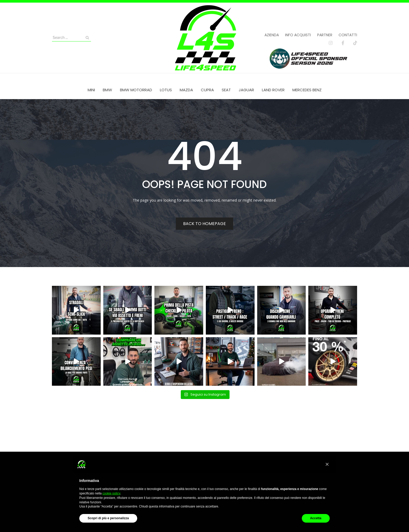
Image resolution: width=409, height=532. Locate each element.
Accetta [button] (316, 518)
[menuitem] (91, 90)
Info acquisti (298, 35)
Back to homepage (204, 224)
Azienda (272, 35)
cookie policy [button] (111, 493)
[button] (327, 464)
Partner (325, 35)
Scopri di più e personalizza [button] (108, 518)
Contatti (348, 35)
